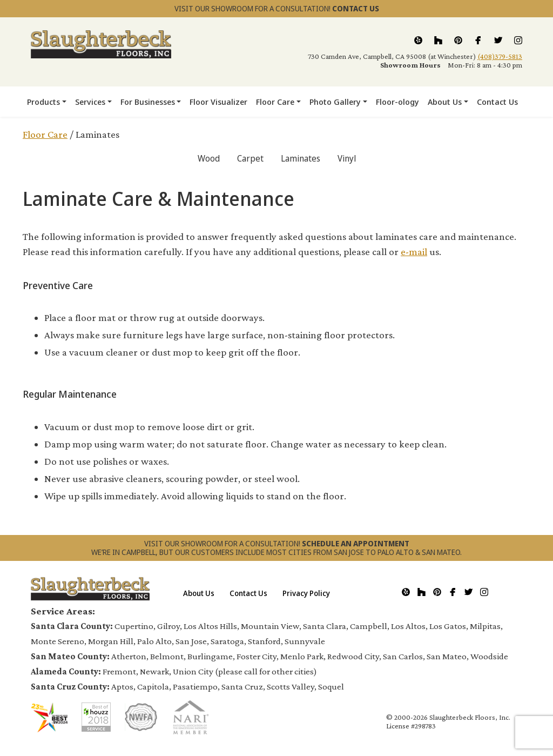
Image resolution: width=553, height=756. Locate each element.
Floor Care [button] (275, 102)
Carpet (250, 158)
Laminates (301, 158)
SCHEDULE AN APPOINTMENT (356, 543)
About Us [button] (445, 102)
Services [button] (90, 102)
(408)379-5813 (500, 56)
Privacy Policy (306, 593)
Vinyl (347, 158)
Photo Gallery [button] (335, 102)
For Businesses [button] (148, 102)
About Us (199, 593)
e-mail (414, 252)
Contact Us (497, 102)
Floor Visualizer (218, 102)
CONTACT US (356, 8)
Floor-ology (397, 102)
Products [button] (43, 102)
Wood (209, 158)
